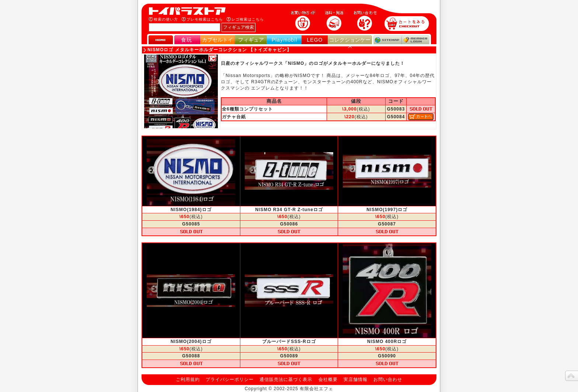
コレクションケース (350, 43)
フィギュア (251, 40)
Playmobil (285, 40)
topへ (572, 376)
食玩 (187, 40)
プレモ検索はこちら (205, 19)
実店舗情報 (356, 379)
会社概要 (328, 379)
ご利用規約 (188, 379)
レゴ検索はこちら (248, 19)
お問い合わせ (388, 379)
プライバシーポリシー (230, 379)
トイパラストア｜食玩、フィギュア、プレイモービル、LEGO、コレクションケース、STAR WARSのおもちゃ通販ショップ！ (189, 11)
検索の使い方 (166, 19)
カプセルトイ (217, 40)
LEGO (315, 40)
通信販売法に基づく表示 (286, 379)
